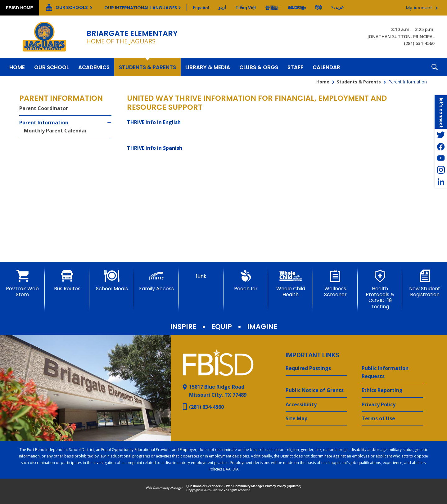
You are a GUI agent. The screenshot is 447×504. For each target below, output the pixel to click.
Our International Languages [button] (141, 8)
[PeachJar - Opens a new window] (246, 281)
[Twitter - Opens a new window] (441, 135)
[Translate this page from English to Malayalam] (297, 7)
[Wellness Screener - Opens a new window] (335, 284)
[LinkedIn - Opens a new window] (441, 182)
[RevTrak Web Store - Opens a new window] (22, 284)
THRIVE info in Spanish (155, 148)
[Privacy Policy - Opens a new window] (392, 405)
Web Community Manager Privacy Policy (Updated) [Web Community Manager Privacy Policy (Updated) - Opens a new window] (264, 486)
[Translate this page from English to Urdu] (222, 7)
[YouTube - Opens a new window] (441, 158)
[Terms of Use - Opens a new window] (392, 419)
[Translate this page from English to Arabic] (337, 7)
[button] (435, 67)
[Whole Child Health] (291, 284)
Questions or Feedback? (204, 486)
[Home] (17, 67)
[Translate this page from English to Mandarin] (272, 8)
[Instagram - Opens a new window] (441, 170)
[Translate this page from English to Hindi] (318, 8)
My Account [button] (419, 8)
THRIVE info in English (154, 122)
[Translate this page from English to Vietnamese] (246, 8)
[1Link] (201, 274)
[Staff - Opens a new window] (295, 67)
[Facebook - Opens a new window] (441, 146)
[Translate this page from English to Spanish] (201, 8)
